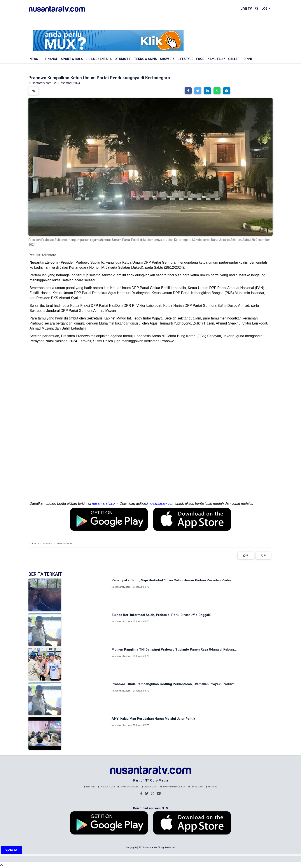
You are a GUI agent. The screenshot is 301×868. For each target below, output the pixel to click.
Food (200, 59)
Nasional (48, 544)
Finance (51, 59)
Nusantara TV (65, 544)
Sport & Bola (72, 59)
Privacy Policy (106, 787)
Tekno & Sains (145, 59)
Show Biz (167, 59)
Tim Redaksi (196, 787)
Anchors (211, 787)
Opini (248, 59)
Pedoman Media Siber (173, 787)
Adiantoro (49, 255)
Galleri (234, 59)
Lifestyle (185, 59)
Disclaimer (149, 787)
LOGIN (266, 9)
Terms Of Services (128, 787)
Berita (36, 544)
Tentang (90, 787)
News (34, 59)
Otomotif (123, 59)
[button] (188, 91)
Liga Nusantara (99, 59)
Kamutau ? (216, 59)
